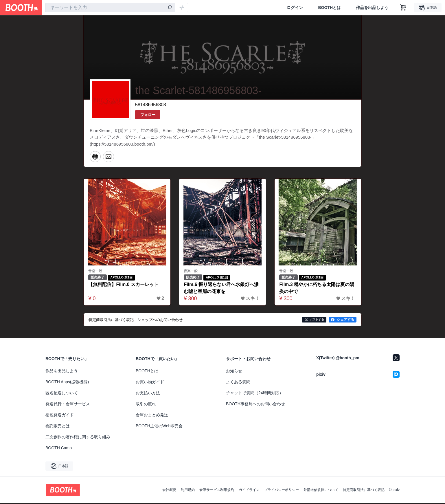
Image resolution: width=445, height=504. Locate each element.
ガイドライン (249, 491)
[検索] (170, 8)
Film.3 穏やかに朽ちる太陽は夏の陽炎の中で (317, 289)
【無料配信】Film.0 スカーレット (124, 286)
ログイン (295, 8)
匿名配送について (62, 394)
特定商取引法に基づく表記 (364, 491)
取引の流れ (146, 405)
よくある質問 (238, 383)
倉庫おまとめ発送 (152, 416)
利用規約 (188, 491)
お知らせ (234, 372)
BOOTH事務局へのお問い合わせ (255, 405)
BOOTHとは (329, 8)
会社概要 (169, 491)
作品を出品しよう (372, 8)
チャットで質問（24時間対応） (255, 394)
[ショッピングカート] (403, 8)
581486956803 (151, 105)
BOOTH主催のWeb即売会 (159, 427)
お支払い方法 (148, 394)
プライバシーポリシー (282, 491)
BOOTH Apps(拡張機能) (67, 383)
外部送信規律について (321, 491)
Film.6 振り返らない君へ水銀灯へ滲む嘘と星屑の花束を (221, 289)
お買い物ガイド (150, 383)
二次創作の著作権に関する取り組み (78, 438)
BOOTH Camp (59, 449)
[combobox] (110, 8)
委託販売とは (58, 427)
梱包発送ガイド (60, 416)
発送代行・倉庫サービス (68, 405)
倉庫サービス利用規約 (217, 491)
